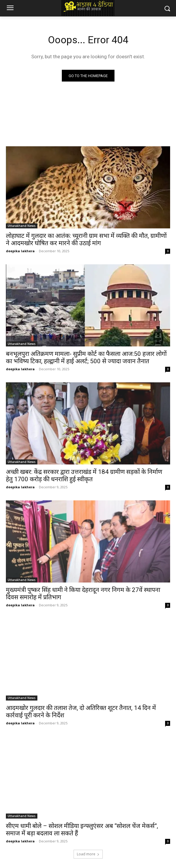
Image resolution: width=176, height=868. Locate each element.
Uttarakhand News (22, 226)
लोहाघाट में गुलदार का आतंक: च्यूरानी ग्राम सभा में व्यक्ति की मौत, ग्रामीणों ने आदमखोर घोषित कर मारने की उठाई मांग (86, 239)
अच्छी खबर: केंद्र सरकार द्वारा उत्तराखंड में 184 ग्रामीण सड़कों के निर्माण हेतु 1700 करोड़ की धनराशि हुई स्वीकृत (84, 476)
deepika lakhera (20, 251)
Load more (88, 854)
